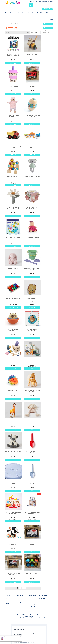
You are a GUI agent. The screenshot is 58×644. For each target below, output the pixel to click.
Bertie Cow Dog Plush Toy (13, 451)
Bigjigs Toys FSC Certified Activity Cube (32, 513)
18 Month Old (17, 24)
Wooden (34, 13)
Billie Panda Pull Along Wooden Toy (13, 544)
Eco (13, 16)
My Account (8, 598)
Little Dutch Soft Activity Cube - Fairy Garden (32, 208)
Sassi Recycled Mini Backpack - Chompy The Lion (32, 300)
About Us (45, 31)
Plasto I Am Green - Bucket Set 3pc (32, 269)
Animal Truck (32, 360)
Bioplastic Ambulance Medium (32, 544)
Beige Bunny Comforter (32, 421)
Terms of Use (31, 600)
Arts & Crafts (8, 16)
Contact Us (41, 1)
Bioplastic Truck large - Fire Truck (32, 86)
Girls (11, 13)
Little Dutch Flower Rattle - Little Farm (13, 208)
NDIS (37, 1)
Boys (15, 13)
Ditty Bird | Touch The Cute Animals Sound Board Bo (13, 56)
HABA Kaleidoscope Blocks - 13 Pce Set (13, 177)
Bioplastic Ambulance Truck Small (13, 574)
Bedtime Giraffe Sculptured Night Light (13, 422)
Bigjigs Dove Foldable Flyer (13, 483)
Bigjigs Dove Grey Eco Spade (32, 483)
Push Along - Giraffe (32, 55)
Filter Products (47, 24)
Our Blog (31, 1)
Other (17, 16)
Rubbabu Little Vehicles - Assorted (13, 299)
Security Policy (32, 606)
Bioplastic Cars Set (32, 574)
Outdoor (48, 13)
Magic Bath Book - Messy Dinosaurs (13, 238)
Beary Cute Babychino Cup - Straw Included (13, 86)
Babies (7, 13)
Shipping (30, 598)
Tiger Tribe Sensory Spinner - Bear (32, 330)
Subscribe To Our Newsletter (48, 1)
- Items (51, 19)
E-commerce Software (28, 619)
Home (7, 24)
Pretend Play (28, 13)
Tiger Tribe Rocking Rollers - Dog (13, 330)
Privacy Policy (31, 602)
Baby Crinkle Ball (13, 390)
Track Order (8, 600)
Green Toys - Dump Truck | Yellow (13, 147)
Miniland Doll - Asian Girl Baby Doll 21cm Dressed (32, 238)
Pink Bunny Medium (13, 268)
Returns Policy (46, 32)
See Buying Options (13, 307)
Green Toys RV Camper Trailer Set (32, 147)
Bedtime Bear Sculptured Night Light (32, 391)
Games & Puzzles (41, 13)
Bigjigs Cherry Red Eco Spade (32, 452)
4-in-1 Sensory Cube (13, 360)
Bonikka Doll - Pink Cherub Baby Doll (13, 116)
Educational (21, 13)
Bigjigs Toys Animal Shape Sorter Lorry (13, 513)
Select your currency (48, 9)
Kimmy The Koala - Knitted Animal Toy (32, 177)
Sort (28, 32)
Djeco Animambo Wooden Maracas (32, 116)
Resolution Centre (8, 603)
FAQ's (34, 1)
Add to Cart (13, 63)
